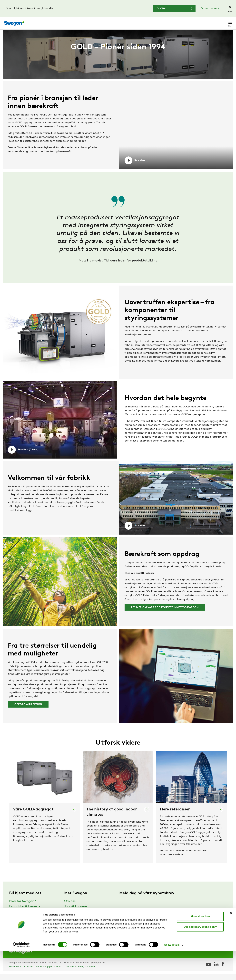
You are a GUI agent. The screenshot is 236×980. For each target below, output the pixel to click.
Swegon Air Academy (80, 933)
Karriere (192, 22)
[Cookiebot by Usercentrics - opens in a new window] (21, 974)
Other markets (210, 9)
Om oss (70, 907)
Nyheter (70, 918)
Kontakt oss (222, 22)
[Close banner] (231, 942)
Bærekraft (17, 928)
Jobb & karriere (76, 913)
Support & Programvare (27, 923)
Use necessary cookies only (200, 956)
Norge (205, 22)
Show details (172, 974)
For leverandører (77, 928)
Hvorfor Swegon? (23, 907)
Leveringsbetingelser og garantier (90, 923)
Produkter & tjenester (25, 913)
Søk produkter (148, 21)
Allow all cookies (200, 945)
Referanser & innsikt (24, 918)
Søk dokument (173, 22)
